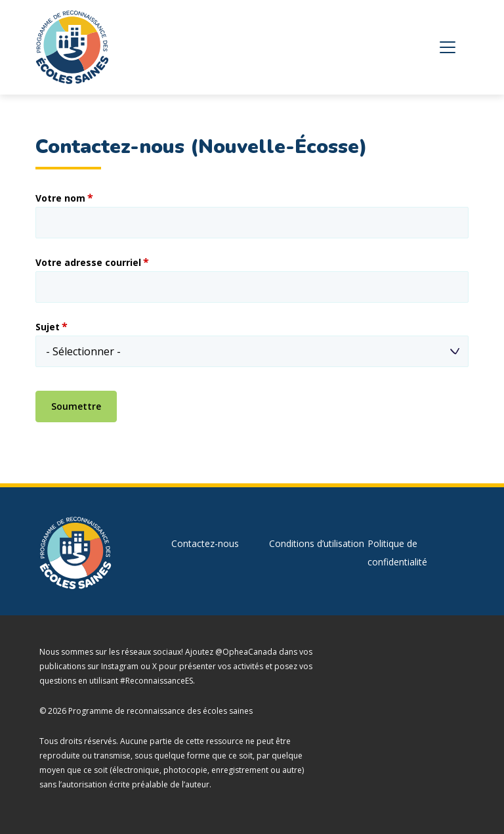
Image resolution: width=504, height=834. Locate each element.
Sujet (48, 327)
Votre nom (60, 198)
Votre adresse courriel (88, 263)
